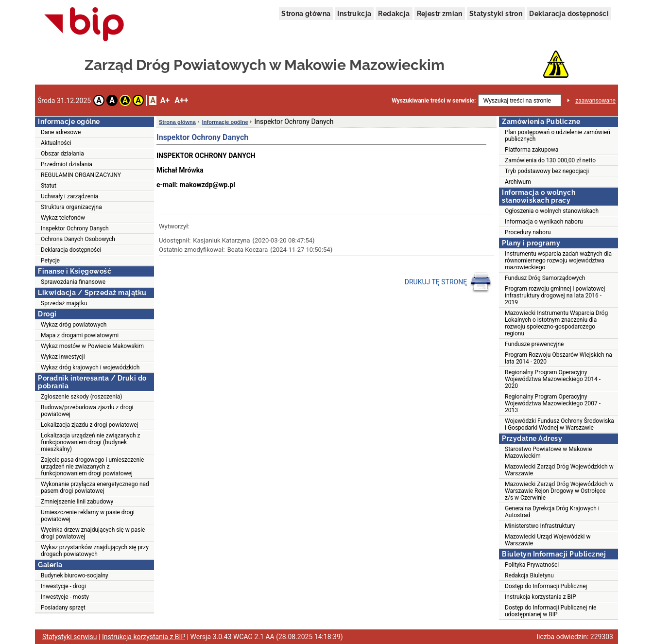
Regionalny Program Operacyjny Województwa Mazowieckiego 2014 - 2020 (553, 379)
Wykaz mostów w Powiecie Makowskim (92, 346)
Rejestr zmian (440, 14)
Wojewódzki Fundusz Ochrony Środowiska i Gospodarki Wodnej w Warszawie (559, 424)
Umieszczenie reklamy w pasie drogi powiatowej (88, 516)
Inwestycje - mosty (65, 597)
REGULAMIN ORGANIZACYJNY (81, 175)
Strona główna (306, 14)
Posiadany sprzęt (63, 608)
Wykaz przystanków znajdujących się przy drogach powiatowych (95, 551)
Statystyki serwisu (70, 637)
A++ (181, 100)
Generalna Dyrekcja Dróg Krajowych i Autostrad (552, 512)
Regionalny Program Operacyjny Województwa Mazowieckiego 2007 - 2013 (553, 403)
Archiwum (518, 182)
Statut (49, 186)
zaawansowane (595, 101)
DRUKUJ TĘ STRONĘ (448, 282)
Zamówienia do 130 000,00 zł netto (550, 160)
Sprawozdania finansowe (73, 282)
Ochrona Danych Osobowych (78, 239)
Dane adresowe (61, 132)
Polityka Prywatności (532, 565)
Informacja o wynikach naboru (544, 222)
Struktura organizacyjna (71, 207)
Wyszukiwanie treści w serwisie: (434, 101)
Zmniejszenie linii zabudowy (77, 502)
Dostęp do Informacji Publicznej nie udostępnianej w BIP (550, 611)
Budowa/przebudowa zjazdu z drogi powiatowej (87, 411)
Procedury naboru (528, 232)
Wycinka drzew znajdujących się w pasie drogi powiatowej (93, 533)
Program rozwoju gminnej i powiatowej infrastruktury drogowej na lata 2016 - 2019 (555, 296)
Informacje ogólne (225, 122)
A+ (165, 100)
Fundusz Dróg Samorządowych (545, 278)
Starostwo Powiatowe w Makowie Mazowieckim (548, 453)
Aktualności (56, 143)
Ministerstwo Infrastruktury (540, 526)
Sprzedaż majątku (64, 303)
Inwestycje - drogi (63, 586)
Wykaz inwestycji (63, 357)
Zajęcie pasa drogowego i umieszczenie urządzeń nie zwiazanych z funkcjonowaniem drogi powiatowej (92, 467)
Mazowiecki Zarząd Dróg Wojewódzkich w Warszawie (559, 470)
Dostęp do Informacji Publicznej (546, 586)
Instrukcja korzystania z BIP (541, 597)
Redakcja (394, 14)
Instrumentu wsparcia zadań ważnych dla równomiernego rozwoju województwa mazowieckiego (558, 261)
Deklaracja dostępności (569, 14)
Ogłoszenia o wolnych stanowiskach (552, 211)
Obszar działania (62, 154)
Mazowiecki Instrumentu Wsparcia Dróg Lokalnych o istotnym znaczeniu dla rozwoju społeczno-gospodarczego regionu (556, 323)
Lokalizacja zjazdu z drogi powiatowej (90, 425)
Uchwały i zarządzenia (69, 196)
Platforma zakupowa (532, 150)
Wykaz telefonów (63, 218)
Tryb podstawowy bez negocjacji (547, 171)
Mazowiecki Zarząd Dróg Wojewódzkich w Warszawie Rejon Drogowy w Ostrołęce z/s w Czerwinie (559, 491)
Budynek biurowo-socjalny (75, 575)
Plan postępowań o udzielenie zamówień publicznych (558, 136)
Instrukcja (354, 14)
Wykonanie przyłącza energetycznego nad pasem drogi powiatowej (95, 487)
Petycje (50, 261)
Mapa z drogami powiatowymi (80, 335)
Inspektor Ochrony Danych (75, 228)
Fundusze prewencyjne (534, 344)
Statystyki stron (496, 14)
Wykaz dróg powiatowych (74, 325)
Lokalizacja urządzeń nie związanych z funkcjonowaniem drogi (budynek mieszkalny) (90, 442)
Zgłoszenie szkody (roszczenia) (81, 397)
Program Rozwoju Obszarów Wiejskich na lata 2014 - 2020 (558, 358)
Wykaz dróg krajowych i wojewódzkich (90, 367)
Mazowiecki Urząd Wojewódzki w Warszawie (548, 540)
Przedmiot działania (67, 164)
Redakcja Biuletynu (529, 575)
